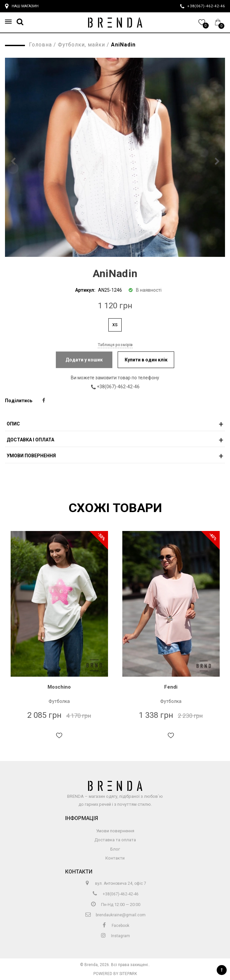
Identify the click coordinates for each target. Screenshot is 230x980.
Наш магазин (22, 6)
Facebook (115, 926)
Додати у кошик (84, 360)
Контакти (115, 858)
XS (115, 325)
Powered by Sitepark (115, 974)
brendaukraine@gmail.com (115, 915)
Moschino (59, 687)
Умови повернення (115, 831)
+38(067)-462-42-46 (120, 387)
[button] (10, 22)
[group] (115, 157)
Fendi (171, 687)
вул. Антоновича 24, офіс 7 (115, 883)
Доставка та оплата (115, 840)
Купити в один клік (146, 360)
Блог (115, 849)
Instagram (115, 936)
